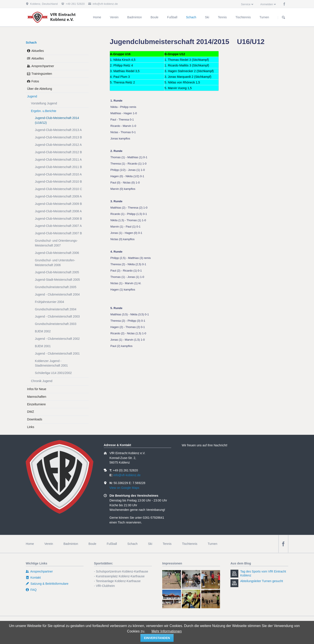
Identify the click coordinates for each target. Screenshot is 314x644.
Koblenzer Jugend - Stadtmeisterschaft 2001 (51, 363)
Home (30, 544)
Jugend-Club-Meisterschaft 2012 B (58, 152)
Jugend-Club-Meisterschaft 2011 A (58, 160)
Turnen (213, 544)
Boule (92, 544)
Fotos (35, 81)
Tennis (167, 544)
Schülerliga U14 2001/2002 (53, 373)
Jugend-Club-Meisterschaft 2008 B (58, 219)
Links (31, 427)
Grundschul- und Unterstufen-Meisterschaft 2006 (55, 263)
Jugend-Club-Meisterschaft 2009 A (58, 196)
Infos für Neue (37, 389)
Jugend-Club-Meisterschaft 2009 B (58, 204)
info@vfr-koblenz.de (127, 475)
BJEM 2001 (43, 346)
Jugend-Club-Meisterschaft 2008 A (58, 211)
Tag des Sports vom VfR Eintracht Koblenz (263, 573)
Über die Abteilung (39, 89)
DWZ (31, 412)
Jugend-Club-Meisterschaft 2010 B (58, 182)
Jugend (32, 96)
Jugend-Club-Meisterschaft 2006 (57, 253)
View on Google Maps (124, 488)
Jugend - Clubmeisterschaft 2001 (57, 353)
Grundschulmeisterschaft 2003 (56, 324)
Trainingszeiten (42, 74)
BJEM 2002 (43, 331)
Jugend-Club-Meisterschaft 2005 (57, 272)
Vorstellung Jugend (44, 103)
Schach (31, 42)
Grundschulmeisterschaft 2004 (56, 309)
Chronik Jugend (42, 381)
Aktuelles (38, 51)
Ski (150, 544)
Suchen (283, 17)
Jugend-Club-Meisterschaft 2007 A (58, 226)
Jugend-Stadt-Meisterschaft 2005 (57, 280)
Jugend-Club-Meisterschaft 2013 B (58, 137)
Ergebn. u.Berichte (44, 111)
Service (246, 4)
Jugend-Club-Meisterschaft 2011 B (58, 167)
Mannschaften (37, 397)
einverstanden (157, 638)
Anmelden (267, 4)
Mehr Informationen (167, 631)
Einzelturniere (36, 404)
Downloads (35, 419)
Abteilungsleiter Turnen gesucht (262, 581)
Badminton (71, 544)
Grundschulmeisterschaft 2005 (56, 287)
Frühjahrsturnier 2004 (49, 302)
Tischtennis (189, 544)
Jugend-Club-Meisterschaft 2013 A (58, 130)
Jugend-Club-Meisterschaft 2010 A (58, 174)
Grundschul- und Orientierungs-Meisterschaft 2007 (56, 243)
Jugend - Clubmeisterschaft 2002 (57, 339)
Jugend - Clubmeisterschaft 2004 (57, 294)
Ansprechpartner (43, 66)
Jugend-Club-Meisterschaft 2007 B (58, 233)
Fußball (112, 544)
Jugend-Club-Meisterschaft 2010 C (58, 189)
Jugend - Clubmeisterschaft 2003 (57, 316)
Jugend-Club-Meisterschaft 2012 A (58, 145)
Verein (49, 544)
